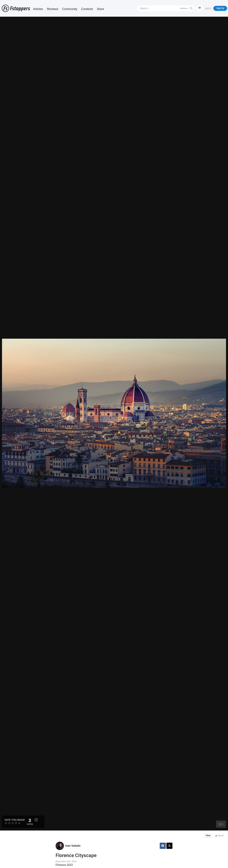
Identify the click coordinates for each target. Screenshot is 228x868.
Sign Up (220, 8)
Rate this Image (15, 820)
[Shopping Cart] (199, 8)
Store (100, 9)
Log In (208, 8)
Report (219, 835)
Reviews (53, 9)
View (208, 835)
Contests (87, 9)
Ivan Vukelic (73, 846)
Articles (38, 9)
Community (70, 9)
